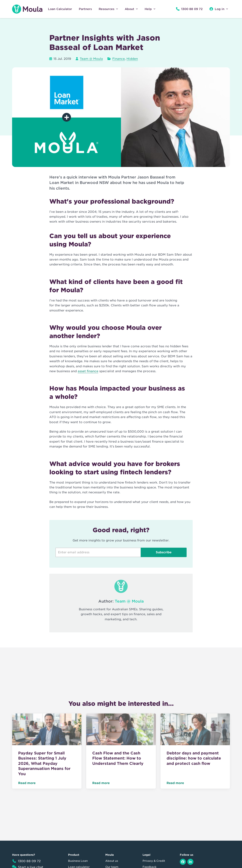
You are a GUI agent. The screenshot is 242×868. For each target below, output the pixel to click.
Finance (119, 59)
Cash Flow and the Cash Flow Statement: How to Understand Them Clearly (118, 758)
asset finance (88, 371)
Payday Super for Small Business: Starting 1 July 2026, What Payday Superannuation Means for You (44, 763)
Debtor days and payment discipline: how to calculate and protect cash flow (194, 758)
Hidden (132, 59)
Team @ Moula (91, 59)
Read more (27, 783)
